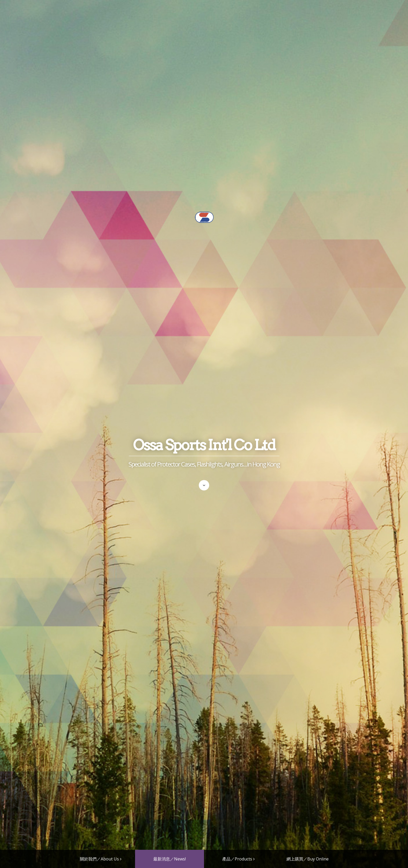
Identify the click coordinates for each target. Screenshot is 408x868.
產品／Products (237, 859)
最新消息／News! (170, 859)
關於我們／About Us (99, 859)
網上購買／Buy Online (308, 859)
